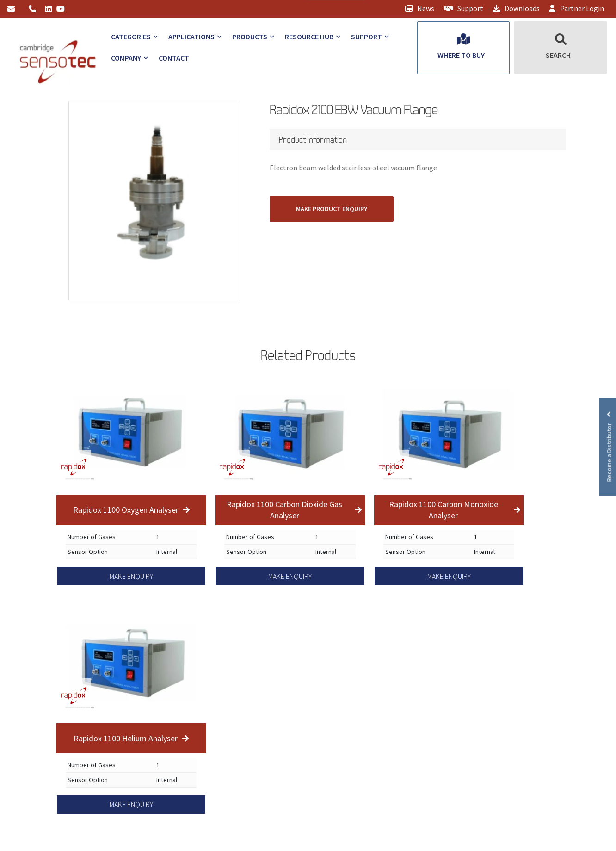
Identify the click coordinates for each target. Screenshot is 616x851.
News (420, 8)
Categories (131, 37)
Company (126, 58)
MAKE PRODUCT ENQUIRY (332, 209)
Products (250, 37)
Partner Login (576, 8)
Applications (191, 37)
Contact (174, 58)
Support (463, 8)
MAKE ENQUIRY (131, 576)
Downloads (516, 8)
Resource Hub (309, 37)
